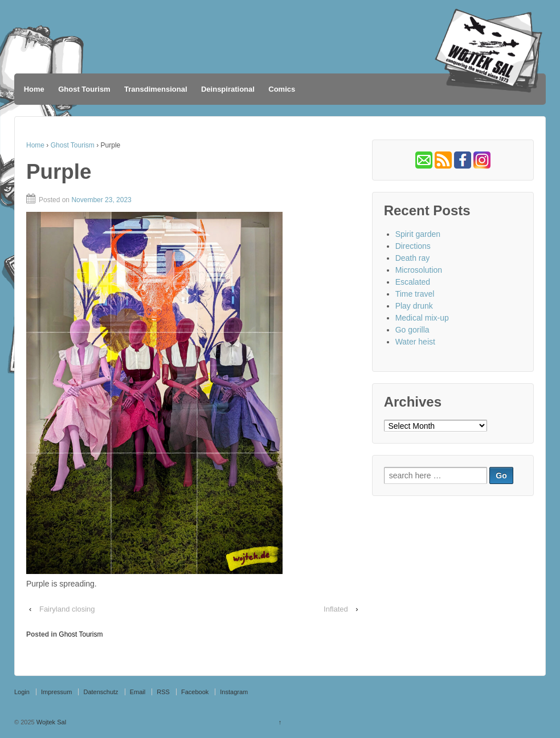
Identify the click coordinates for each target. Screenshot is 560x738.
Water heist (415, 342)
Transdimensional (156, 89)
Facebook (195, 692)
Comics (282, 89)
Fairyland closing (67, 609)
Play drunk (414, 306)
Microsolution (419, 270)
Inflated (336, 609)
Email (138, 692)
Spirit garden (418, 234)
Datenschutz (101, 692)
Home (34, 89)
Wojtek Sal (50, 722)
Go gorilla (412, 330)
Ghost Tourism (84, 89)
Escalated (413, 282)
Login (22, 692)
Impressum (56, 692)
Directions (413, 246)
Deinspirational (228, 89)
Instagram (234, 692)
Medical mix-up (422, 318)
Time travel (415, 294)
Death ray (413, 258)
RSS (163, 692)
